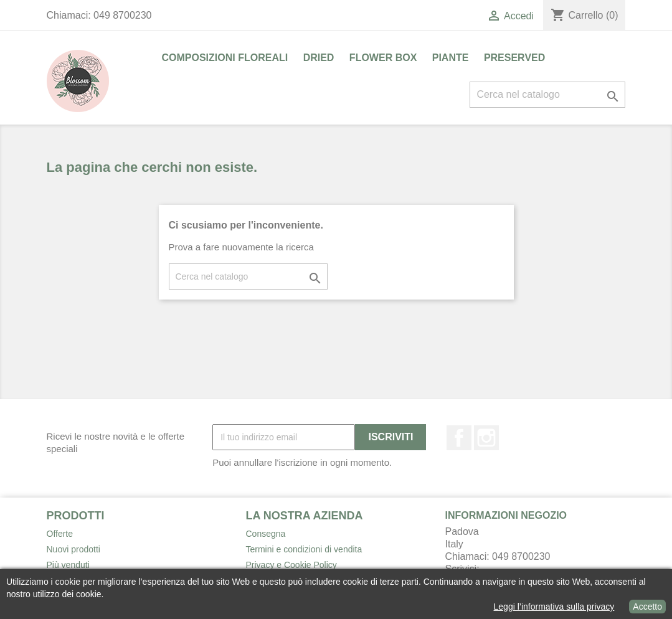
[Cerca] (547, 95)
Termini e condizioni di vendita (304, 549)
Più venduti (68, 565)
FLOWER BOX (383, 58)
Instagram (486, 438)
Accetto (647, 607)
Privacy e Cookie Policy (291, 565)
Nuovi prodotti (73, 549)
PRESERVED (514, 58)
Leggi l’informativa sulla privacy (554, 607)
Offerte (60, 534)
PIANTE (451, 58)
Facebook (459, 438)
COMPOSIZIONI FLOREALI (225, 58)
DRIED (319, 58)
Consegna (266, 534)
